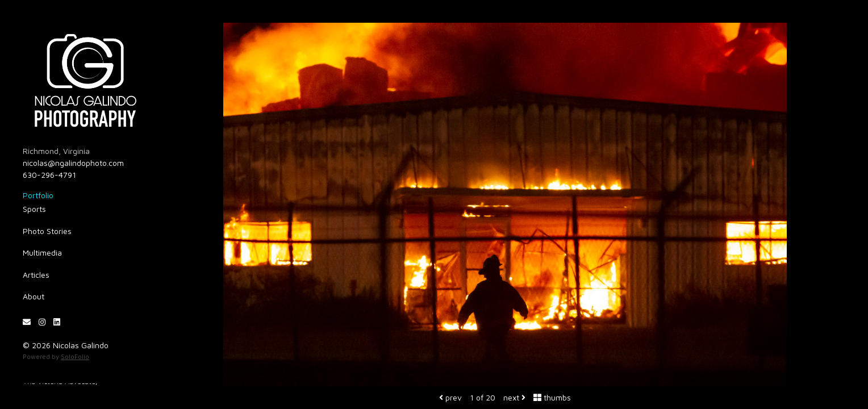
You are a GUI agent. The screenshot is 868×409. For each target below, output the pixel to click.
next (514, 397)
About (34, 296)
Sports (34, 209)
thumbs (552, 397)
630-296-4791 (49, 175)
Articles (36, 275)
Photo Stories (47, 231)
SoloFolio (75, 356)
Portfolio (38, 195)
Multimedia (42, 253)
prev (450, 397)
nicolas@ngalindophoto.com (73, 163)
